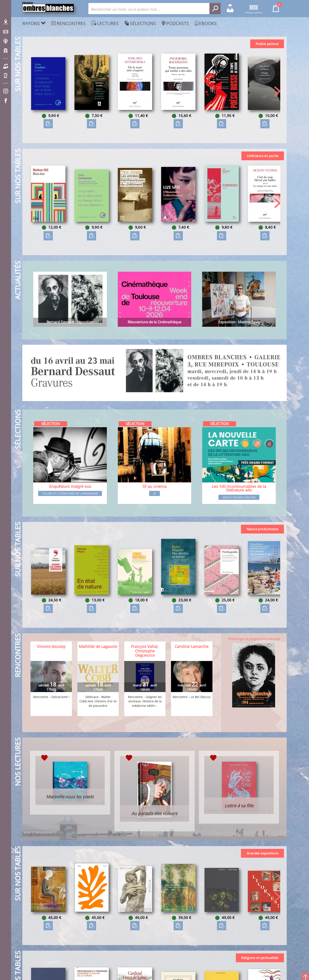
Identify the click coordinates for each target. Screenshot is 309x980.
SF (154, 494)
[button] (277, 91)
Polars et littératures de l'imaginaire (70, 494)
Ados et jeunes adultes (239, 498)
